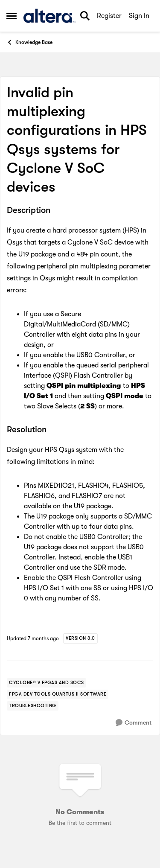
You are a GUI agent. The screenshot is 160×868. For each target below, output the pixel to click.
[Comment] (134, 723)
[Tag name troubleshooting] (33, 706)
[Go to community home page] (49, 16)
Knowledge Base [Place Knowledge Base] (29, 42)
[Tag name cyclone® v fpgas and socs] (47, 683)
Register (109, 16)
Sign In (139, 16)
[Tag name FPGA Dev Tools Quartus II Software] (58, 694)
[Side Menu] (12, 16)
